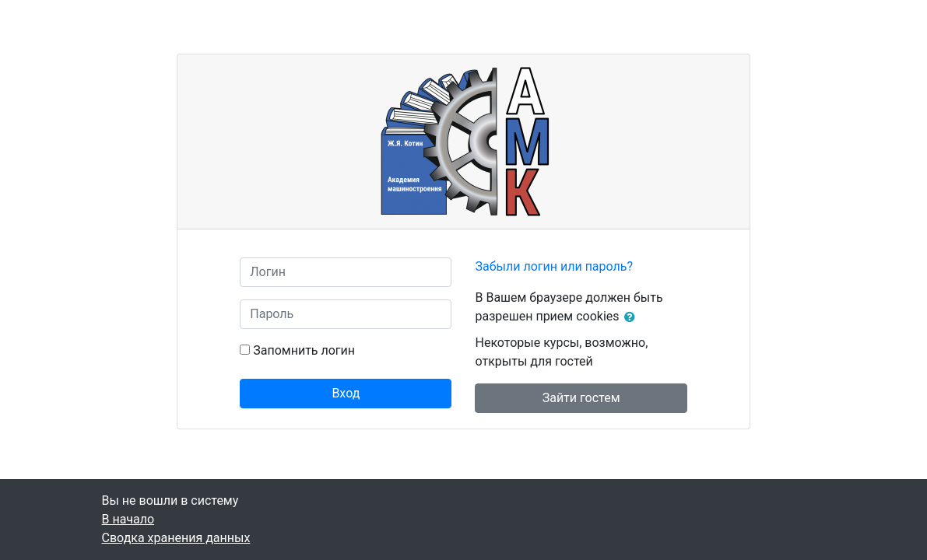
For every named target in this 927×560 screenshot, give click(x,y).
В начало (128, 519)
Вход (346, 393)
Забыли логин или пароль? (554, 266)
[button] (633, 317)
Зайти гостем (581, 398)
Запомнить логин (304, 350)
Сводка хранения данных (176, 538)
